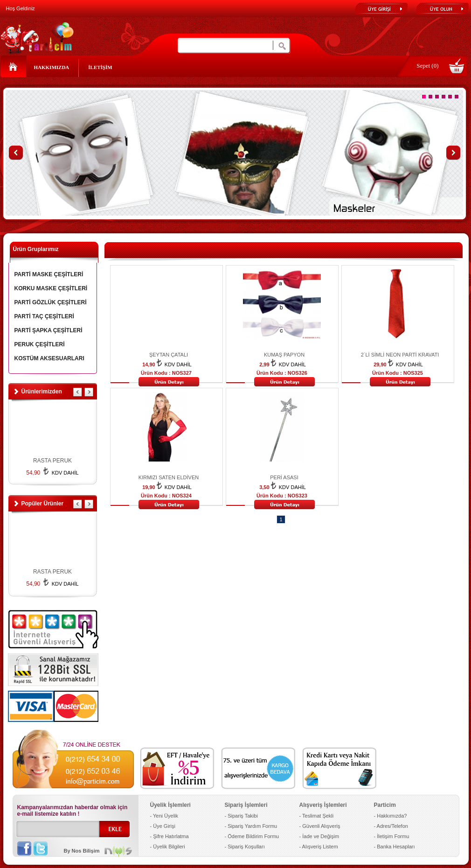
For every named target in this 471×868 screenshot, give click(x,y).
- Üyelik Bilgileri (168, 847)
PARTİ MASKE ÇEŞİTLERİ (49, 274)
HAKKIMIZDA (52, 67)
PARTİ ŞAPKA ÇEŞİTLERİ (48, 330)
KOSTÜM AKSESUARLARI (49, 358)
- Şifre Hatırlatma (170, 836)
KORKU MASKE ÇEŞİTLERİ (51, 288)
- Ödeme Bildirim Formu (252, 836)
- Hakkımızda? (391, 816)
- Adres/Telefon (391, 826)
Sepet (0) (427, 66)
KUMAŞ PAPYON (284, 355)
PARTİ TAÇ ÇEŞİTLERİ (44, 316)
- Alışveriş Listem (319, 847)
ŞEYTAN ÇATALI (169, 355)
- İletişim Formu (392, 836)
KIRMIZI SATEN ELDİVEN (169, 477)
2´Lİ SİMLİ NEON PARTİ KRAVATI (400, 355)
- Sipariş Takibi (241, 816)
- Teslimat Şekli (317, 816)
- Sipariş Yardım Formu (251, 826)
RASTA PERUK (52, 461)
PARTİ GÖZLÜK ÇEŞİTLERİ (51, 302)
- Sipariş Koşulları (245, 847)
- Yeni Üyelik (164, 816)
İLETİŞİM (100, 67)
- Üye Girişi (163, 826)
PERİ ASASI (284, 477)
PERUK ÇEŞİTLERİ (40, 344)
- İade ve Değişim (319, 836)
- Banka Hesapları (395, 847)
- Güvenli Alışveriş (320, 826)
